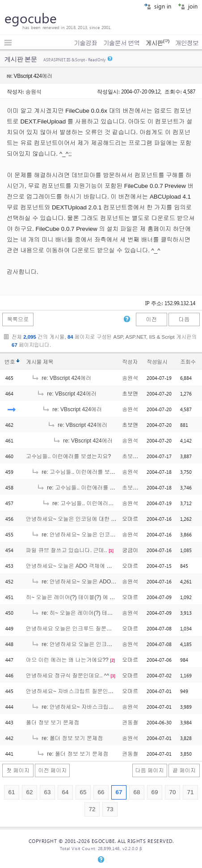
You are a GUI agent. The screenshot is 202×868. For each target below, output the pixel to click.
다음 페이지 (150, 770)
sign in (158, 6)
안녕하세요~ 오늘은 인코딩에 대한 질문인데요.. (84, 519)
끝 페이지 (184, 770)
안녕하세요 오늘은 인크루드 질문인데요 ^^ (78, 629)
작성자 (130, 362)
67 (119, 792)
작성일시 (157, 362)
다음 (184, 319)
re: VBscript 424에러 (61, 378)
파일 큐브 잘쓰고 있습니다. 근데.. (66, 550)
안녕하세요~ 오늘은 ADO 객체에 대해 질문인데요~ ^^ (91, 566)
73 (110, 809)
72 (92, 809)
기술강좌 (85, 43)
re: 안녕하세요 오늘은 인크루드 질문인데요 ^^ (92, 644)
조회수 (188, 362)
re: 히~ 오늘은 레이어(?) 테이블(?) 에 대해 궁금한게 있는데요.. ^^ (116, 613)
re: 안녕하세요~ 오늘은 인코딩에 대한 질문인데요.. (98, 535)
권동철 (130, 723)
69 (154, 792)
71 (190, 792)
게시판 (157, 43)
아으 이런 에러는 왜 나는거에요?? (67, 660)
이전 (151, 319)
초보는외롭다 (138, 456)
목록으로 (18, 319)
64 (65, 792)
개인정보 (187, 43)
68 (137, 792)
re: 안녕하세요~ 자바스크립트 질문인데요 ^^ (90, 707)
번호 (10, 362)
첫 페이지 (18, 770)
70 (172, 792)
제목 (48, 362)
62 (29, 792)
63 (47, 792)
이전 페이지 (52, 770)
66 (101, 792)
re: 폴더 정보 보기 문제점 (67, 738)
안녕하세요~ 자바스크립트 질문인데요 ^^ (76, 691)
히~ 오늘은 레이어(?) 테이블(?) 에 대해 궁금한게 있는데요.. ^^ (101, 597)
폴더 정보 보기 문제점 (53, 723)
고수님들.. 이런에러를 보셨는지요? (68, 456)
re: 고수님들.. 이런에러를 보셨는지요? (83, 472)
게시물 (40, 362)
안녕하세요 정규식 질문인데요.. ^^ (67, 676)
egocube (31, 18)
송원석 (34, 91)
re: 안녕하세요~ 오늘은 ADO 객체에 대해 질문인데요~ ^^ (105, 582)
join (188, 6)
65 (83, 792)
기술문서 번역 (122, 43)
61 (11, 792)
